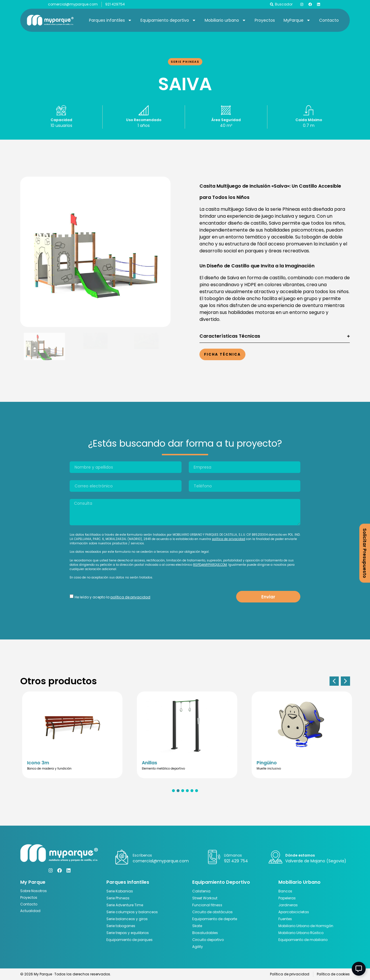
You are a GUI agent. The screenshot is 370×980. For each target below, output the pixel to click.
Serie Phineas (185, 62)
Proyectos (265, 20)
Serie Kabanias (120, 891)
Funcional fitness (207, 905)
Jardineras (288, 905)
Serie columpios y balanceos (132, 912)
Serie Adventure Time (125, 905)
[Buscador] (272, 4)
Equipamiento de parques (129, 940)
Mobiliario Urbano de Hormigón (306, 926)
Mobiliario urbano (225, 20)
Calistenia (201, 891)
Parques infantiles (110, 20)
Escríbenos (142, 855)
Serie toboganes (121, 926)
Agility (198, 947)
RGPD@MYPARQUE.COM (210, 565)
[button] (334, 681)
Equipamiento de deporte (215, 919)
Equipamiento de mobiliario (303, 940)
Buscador (284, 4)
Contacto (329, 20)
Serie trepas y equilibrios (128, 933)
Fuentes (285, 919)
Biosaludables (205, 933)
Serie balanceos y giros (127, 919)
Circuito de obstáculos (212, 912)
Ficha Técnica (222, 354)
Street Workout (205, 898)
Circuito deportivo (208, 940)
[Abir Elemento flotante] (359, 969)
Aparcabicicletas (294, 912)
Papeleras (287, 898)
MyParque (297, 20)
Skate (197, 926)
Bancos (285, 891)
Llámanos (233, 855)
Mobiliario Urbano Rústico (301, 933)
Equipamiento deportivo (168, 20)
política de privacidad (229, 539)
